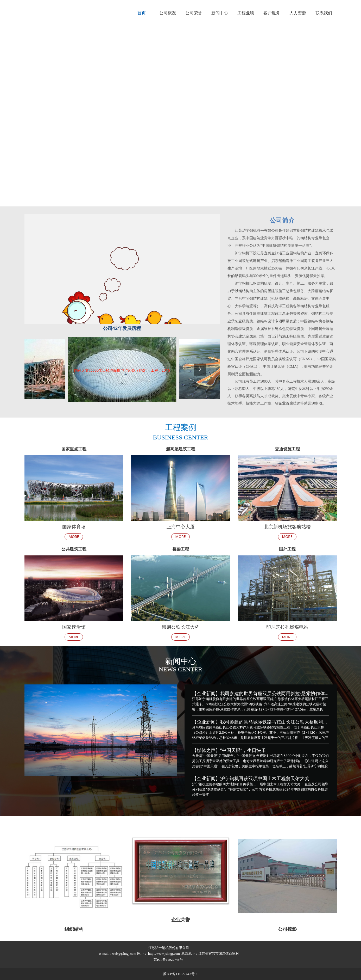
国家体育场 (74, 526)
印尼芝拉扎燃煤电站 (287, 627)
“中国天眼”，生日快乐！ (245, 750)
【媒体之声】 (206, 750)
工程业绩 (246, 13)
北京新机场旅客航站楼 (287, 526)
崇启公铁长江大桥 (181, 627)
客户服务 (272, 13)
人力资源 (298, 13)
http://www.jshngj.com (164, 954)
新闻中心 (220, 13)
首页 (142, 13)
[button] (200, 370)
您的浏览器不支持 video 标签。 (180, 116)
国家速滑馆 (74, 627)
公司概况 (168, 13)
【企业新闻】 (206, 693)
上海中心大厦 (181, 526)
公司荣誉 (194, 13)
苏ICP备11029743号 (169, 960)
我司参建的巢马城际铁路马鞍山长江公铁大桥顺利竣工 (276, 722)
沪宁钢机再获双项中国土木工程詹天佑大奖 (265, 778)
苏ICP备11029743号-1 (180, 974)
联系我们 (324, 13)
